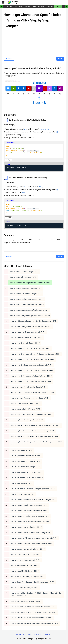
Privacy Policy (27, 634)
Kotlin (50, 6)
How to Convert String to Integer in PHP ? (26, 560)
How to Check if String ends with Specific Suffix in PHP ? (31, 381)
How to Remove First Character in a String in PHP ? (29, 505)
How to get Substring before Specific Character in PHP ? (30, 315)
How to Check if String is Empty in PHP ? (25, 343)
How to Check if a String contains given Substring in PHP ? (32, 365)
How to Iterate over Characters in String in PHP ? (28, 332)
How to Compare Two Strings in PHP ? (25, 587)
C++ (11, 6)
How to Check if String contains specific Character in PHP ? (32, 370)
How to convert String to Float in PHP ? (25, 565)
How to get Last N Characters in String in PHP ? (27, 305)
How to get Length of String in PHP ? (23, 277)
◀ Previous (9, 59)
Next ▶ (60, 59)
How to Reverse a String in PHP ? (23, 494)
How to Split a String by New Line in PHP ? (26, 456)
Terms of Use (38, 634)
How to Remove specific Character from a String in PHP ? (31, 533)
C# (16, 6)
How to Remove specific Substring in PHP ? (26, 527)
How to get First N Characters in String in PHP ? (27, 299)
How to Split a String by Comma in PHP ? (25, 461)
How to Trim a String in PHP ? (21, 483)
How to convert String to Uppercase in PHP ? (27, 478)
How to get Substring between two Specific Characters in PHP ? (33, 321)
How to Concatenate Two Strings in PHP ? (26, 403)
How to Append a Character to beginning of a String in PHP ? (32, 392)
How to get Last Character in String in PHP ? (26, 294)
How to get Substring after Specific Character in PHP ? (29, 310)
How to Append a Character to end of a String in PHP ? (30, 398)
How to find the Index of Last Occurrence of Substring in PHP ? (33, 607)
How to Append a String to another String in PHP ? (29, 387)
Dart (21, 6)
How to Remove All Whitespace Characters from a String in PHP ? (34, 538)
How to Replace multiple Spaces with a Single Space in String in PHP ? (36, 425)
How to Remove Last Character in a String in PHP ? (29, 511)
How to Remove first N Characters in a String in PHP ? (30, 516)
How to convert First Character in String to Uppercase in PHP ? (33, 489)
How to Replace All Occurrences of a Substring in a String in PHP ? (34, 436)
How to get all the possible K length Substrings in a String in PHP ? (34, 623)
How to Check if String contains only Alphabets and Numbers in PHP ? (36, 354)
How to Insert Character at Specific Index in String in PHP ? (32, 414)
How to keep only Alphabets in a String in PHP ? (28, 549)
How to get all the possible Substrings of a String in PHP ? (31, 618)
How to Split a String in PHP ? (21, 450)
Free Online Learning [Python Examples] (15, 2)
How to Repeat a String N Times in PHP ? (25, 409)
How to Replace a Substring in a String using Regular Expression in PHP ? (36, 443)
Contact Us (47, 634)
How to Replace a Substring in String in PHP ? (27, 420)
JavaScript (42, 6)
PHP (58, 6)
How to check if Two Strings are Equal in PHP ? (28, 576)
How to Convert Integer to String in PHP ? (26, 555)
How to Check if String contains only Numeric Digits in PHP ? (32, 359)
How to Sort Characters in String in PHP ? (26, 467)
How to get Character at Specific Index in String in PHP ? (30, 283)
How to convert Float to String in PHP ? (25, 571)
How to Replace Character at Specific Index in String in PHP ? (33, 431)
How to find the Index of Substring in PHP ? (26, 601)
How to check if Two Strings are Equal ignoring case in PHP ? (33, 582)
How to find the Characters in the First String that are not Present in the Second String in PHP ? (36, 594)
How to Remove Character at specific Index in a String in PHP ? (33, 500)
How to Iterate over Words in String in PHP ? (27, 337)
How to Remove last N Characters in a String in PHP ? (30, 522)
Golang (28, 6)
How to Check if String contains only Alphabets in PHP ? (31, 348)
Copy (9, 160)
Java (34, 6)
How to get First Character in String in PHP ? (26, 288)
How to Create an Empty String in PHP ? (24, 272)
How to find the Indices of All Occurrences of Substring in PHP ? (34, 612)
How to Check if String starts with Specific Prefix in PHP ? (31, 376)
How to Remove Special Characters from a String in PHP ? (31, 544)
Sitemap (18, 634)
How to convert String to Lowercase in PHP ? (27, 472)
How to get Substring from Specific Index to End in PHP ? (31, 326)
